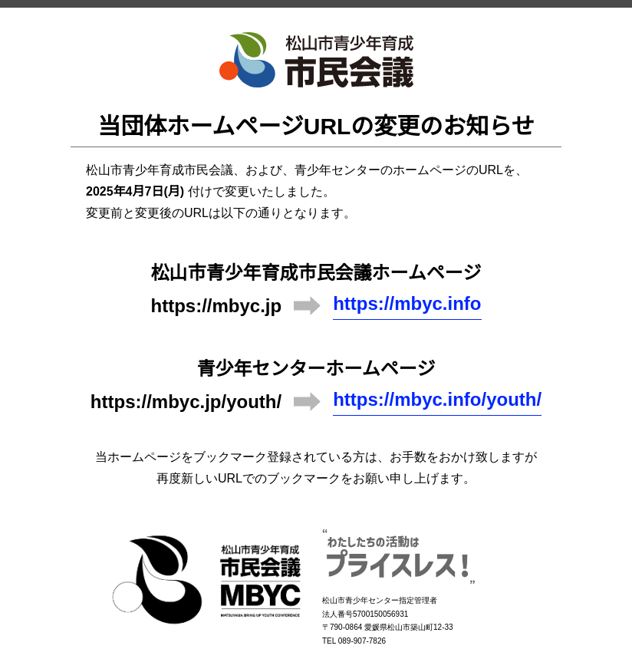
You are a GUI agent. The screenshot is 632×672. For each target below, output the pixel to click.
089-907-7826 (362, 641)
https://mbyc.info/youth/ (437, 399)
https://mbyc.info (407, 303)
